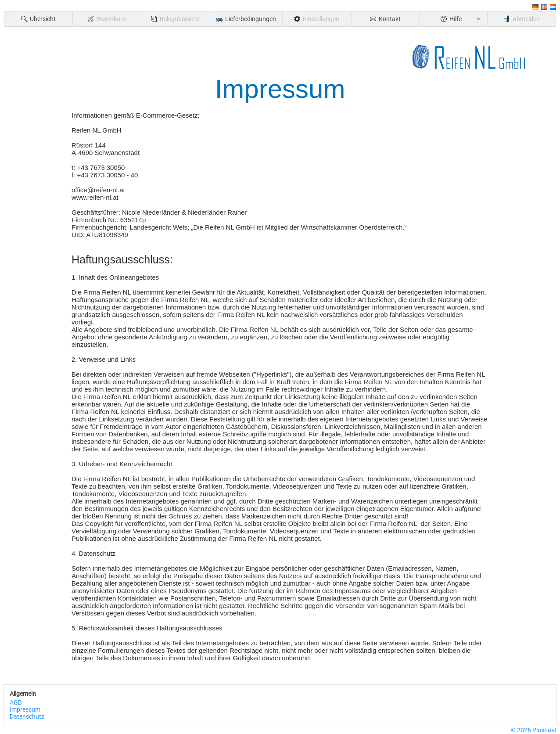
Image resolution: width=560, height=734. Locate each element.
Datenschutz (27, 716)
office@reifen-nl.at (98, 190)
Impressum (25, 709)
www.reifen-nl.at (95, 197)
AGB (16, 702)
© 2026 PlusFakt (534, 730)
